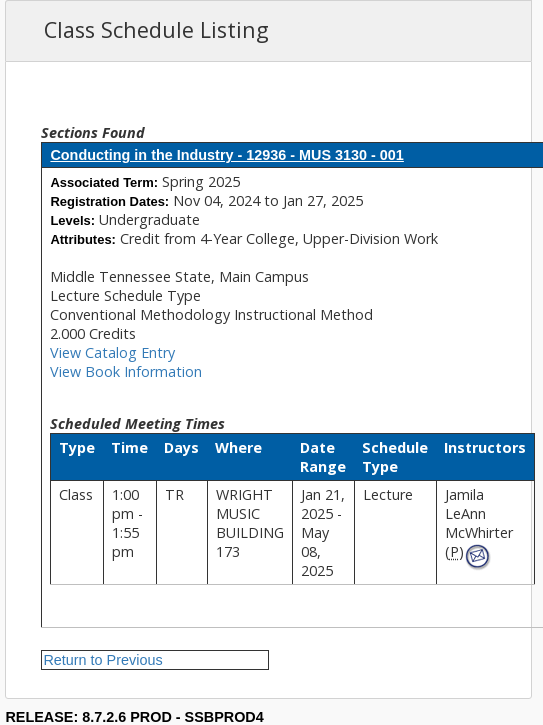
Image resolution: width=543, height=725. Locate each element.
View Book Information (126, 371)
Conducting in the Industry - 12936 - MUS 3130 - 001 (226, 155)
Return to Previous (102, 660)
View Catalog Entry (112, 352)
